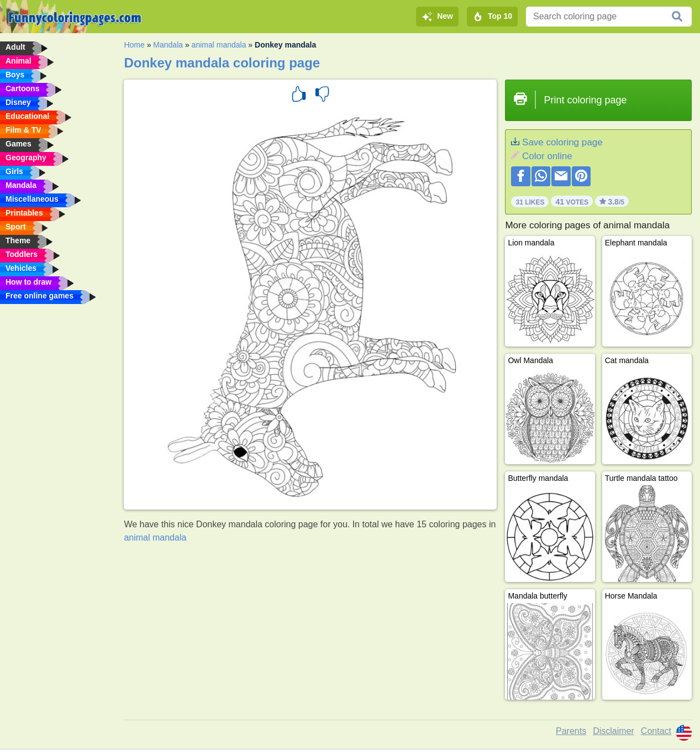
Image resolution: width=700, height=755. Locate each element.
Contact (656, 731)
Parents (571, 731)
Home (134, 45)
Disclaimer (614, 731)
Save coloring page (562, 142)
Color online (547, 156)
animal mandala (219, 45)
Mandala (168, 45)
